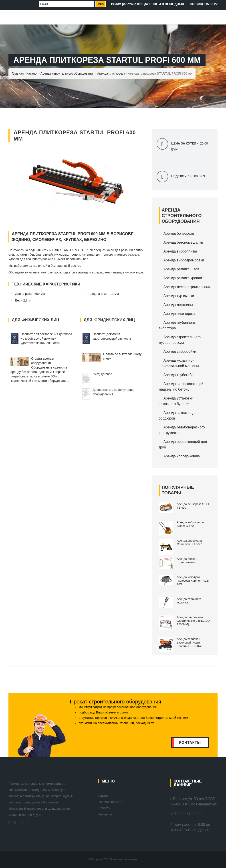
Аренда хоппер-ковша (182, 456)
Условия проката (110, 802)
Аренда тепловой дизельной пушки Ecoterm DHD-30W (189, 643)
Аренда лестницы (178, 305)
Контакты (105, 814)
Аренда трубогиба (179, 375)
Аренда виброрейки (180, 351)
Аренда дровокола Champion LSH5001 (190, 542)
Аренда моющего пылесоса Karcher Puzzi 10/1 (193, 581)
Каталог (104, 796)
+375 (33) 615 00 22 (204, 4)
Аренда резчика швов (181, 269)
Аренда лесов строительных (187, 287)
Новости (104, 808)
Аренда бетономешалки (183, 242)
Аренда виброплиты (180, 251)
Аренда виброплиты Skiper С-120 (190, 524)
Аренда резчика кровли (183, 278)
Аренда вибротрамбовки (184, 260)
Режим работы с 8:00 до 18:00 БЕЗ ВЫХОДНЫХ (148, 4)
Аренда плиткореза (180, 314)
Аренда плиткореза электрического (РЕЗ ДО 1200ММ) (193, 621)
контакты (190, 743)
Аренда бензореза (179, 233)
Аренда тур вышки (179, 296)
